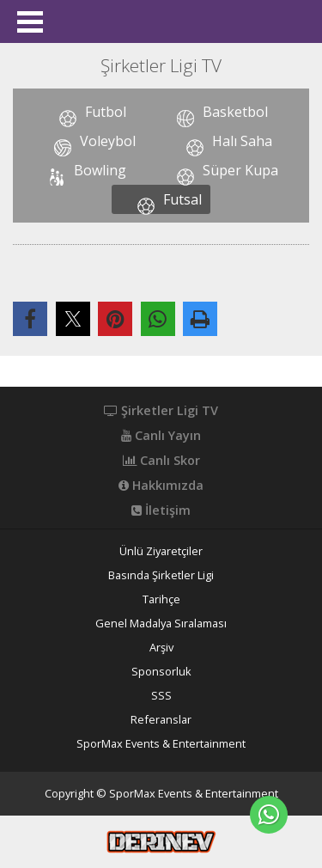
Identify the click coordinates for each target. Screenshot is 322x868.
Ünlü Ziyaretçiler (161, 551)
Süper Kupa (240, 170)
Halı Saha (242, 141)
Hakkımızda (161, 486)
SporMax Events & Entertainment (161, 744)
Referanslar (161, 720)
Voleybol (108, 141)
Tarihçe (161, 599)
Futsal (182, 199)
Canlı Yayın (161, 436)
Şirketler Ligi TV (161, 411)
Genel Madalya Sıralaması (161, 623)
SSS (161, 696)
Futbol (106, 112)
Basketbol (235, 112)
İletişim (161, 510)
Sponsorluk (161, 672)
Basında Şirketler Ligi (161, 575)
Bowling (100, 170)
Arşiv (161, 648)
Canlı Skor (161, 461)
